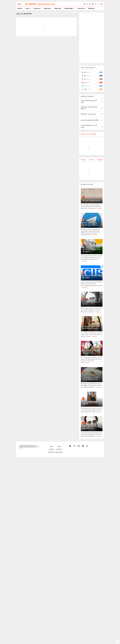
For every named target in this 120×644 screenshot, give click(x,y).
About (59, 446)
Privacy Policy (51, 452)
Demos (28, 8)
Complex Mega (69, 8)
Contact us (51, 449)
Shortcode (81, 8)
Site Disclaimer (59, 452)
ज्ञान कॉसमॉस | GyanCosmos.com (40, 4)
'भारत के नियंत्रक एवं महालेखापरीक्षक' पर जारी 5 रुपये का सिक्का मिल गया (91, 377)
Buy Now (91, 8)
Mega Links (48, 8)
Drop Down (37, 8)
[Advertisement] (92, 38)
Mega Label (58, 8)
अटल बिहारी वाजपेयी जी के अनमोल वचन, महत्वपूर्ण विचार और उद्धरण (92, 249)
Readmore (99, 209)
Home (20, 8)
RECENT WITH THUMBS (89, 134)
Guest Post (59, 449)
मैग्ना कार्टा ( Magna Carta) (91, 201)
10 (84, 423)
